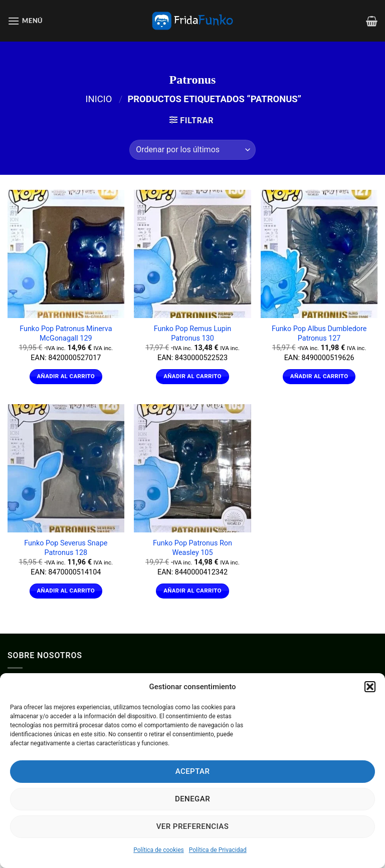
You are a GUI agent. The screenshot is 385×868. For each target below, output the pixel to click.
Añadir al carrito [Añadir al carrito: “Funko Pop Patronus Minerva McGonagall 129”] (66, 376)
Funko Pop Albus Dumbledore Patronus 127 (319, 334)
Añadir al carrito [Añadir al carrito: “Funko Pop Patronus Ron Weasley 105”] (192, 591)
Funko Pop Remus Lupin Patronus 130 (193, 334)
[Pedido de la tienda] (192, 150)
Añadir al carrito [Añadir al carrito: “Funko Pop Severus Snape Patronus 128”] (66, 591)
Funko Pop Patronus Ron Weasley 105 (192, 548)
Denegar (192, 799)
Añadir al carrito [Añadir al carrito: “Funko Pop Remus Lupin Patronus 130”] (192, 376)
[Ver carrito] (372, 21)
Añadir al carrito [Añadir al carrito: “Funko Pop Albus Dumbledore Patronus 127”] (319, 376)
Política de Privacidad (218, 850)
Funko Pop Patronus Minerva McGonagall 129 (66, 334)
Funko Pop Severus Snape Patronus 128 (66, 548)
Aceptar (193, 771)
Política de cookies (159, 850)
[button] (370, 687)
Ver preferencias (193, 826)
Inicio (99, 99)
